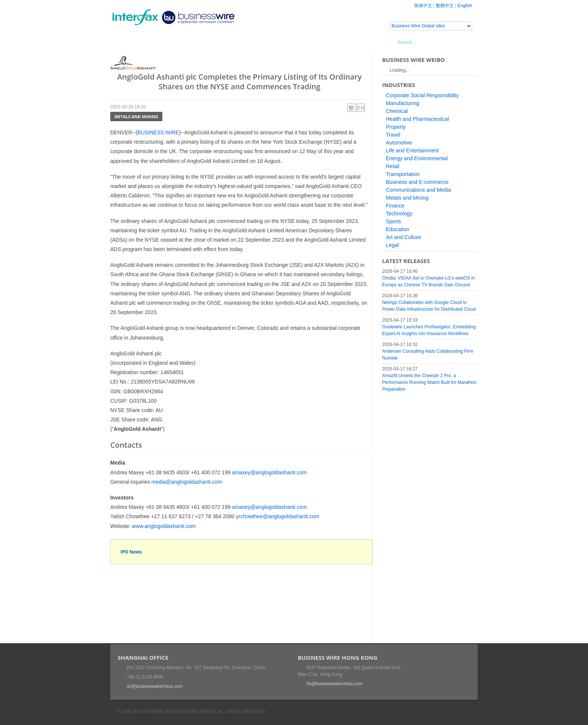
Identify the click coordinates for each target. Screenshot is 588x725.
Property (396, 127)
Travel (393, 135)
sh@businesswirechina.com (155, 686)
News (153, 42)
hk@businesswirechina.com (335, 684)
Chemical (397, 111)
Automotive (399, 143)
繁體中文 (445, 6)
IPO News (131, 552)
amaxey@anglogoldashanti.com (269, 472)
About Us (262, 42)
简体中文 (423, 6)
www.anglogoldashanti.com (164, 526)
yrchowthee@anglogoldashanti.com (277, 516)
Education (397, 229)
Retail (393, 166)
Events (180, 42)
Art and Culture (403, 237)
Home (127, 42)
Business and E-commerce (417, 182)
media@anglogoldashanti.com (187, 482)
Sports (393, 221)
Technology (399, 214)
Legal (392, 245)
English (465, 6)
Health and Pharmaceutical (417, 119)
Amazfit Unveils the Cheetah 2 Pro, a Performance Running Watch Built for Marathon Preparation (429, 382)
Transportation (403, 174)
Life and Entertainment (412, 150)
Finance (395, 206)
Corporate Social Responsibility (422, 95)
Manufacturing (403, 103)
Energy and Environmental (417, 158)
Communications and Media (418, 190)
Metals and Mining (136, 117)
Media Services (219, 42)
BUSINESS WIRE (158, 132)
